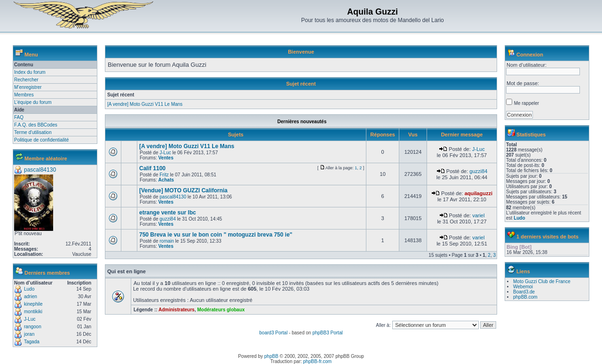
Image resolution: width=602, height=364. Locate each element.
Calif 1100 (152, 168)
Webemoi (523, 287)
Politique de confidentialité (41, 140)
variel (478, 215)
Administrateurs (177, 310)
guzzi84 (478, 171)
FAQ (19, 117)
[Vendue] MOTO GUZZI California (183, 190)
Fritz (164, 175)
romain (167, 241)
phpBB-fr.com (318, 361)
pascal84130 (40, 170)
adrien (31, 297)
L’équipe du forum (33, 102)
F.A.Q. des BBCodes (36, 125)
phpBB (271, 356)
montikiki (33, 312)
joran (29, 334)
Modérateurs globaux (221, 310)
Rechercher (26, 80)
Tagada (32, 342)
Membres (24, 95)
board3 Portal (273, 333)
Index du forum (30, 72)
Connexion (530, 55)
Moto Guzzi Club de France (542, 281)
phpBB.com (525, 297)
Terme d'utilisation (33, 132)
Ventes (166, 158)
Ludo (29, 289)
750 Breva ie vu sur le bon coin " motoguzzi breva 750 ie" (216, 235)
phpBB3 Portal (328, 333)
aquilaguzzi (479, 193)
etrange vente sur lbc (168, 213)
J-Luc (30, 319)
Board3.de (524, 292)
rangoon (33, 327)
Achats (166, 180)
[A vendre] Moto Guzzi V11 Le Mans (145, 104)
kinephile (33, 304)
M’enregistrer (28, 87)
